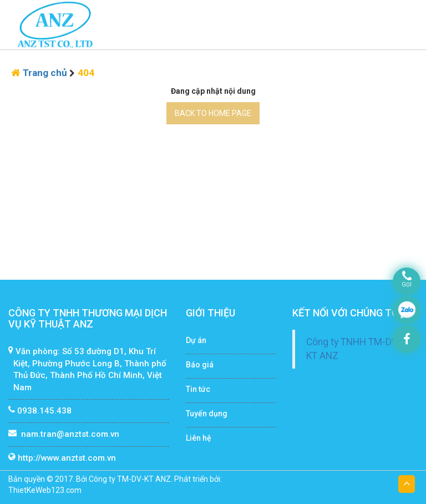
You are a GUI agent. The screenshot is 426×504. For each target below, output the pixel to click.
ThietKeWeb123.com (45, 490)
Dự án (196, 340)
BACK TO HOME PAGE (213, 113)
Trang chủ (46, 73)
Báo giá (200, 365)
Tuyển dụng (207, 414)
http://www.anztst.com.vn (67, 458)
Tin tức (198, 389)
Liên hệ (199, 438)
